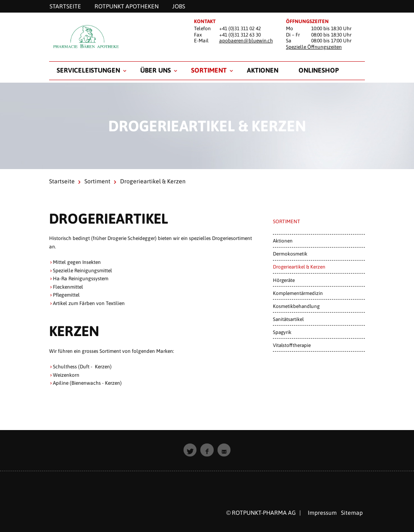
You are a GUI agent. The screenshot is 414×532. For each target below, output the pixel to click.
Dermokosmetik (290, 254)
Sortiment (209, 70)
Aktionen (263, 70)
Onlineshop (319, 70)
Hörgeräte (284, 280)
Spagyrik (282, 332)
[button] (190, 450)
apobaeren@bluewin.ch (246, 41)
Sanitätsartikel (288, 319)
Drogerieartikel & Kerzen (299, 267)
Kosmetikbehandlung (296, 306)
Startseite (62, 181)
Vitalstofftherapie (292, 345)
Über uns (156, 70)
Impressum (322, 513)
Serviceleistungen (88, 70)
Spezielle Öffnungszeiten (314, 47)
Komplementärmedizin (298, 293)
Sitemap (352, 513)
